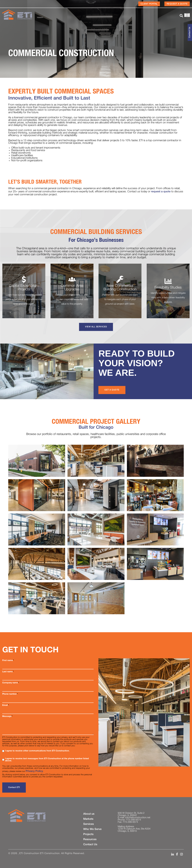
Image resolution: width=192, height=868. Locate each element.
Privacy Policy (34, 771)
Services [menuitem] (88, 824)
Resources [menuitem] (90, 839)
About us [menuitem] (89, 814)
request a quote (161, 192)
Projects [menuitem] (88, 834)
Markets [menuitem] (88, 819)
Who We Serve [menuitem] (92, 829)
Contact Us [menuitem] (90, 844)
